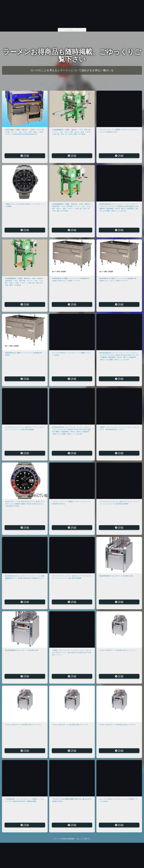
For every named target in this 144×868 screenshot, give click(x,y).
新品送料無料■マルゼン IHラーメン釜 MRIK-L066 (116, 576)
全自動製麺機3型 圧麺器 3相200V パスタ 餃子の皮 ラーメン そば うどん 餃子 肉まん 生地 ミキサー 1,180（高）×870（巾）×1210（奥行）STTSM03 (72, 132)
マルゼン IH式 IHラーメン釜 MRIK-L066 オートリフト (70, 725)
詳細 (25, 156)
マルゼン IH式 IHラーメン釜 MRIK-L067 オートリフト (118, 650)
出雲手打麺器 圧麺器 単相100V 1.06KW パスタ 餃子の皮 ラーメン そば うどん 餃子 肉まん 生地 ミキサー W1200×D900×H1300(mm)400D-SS (24, 132)
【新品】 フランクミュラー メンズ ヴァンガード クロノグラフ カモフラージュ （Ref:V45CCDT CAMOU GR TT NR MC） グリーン (72, 652)
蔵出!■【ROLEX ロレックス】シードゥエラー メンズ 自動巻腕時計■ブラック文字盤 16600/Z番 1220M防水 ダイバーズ (25, 578)
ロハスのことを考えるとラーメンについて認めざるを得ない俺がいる (72, 70)
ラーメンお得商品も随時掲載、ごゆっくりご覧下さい (72, 55)
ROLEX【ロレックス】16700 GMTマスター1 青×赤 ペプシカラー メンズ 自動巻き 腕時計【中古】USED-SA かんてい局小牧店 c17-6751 (25, 504)
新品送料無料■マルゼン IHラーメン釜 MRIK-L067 (22, 650)
